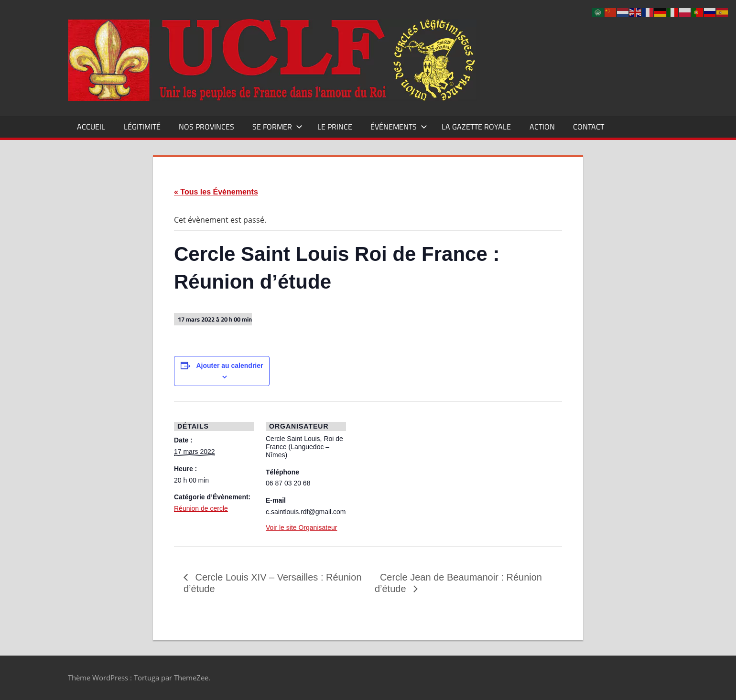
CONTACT (589, 127)
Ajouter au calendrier (229, 366)
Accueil (91, 127)
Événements (399, 127)
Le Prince (335, 127)
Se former (277, 127)
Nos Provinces (206, 127)
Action (542, 127)
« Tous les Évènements (216, 192)
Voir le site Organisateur (301, 528)
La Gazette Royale (476, 127)
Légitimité (142, 127)
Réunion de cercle (201, 508)
